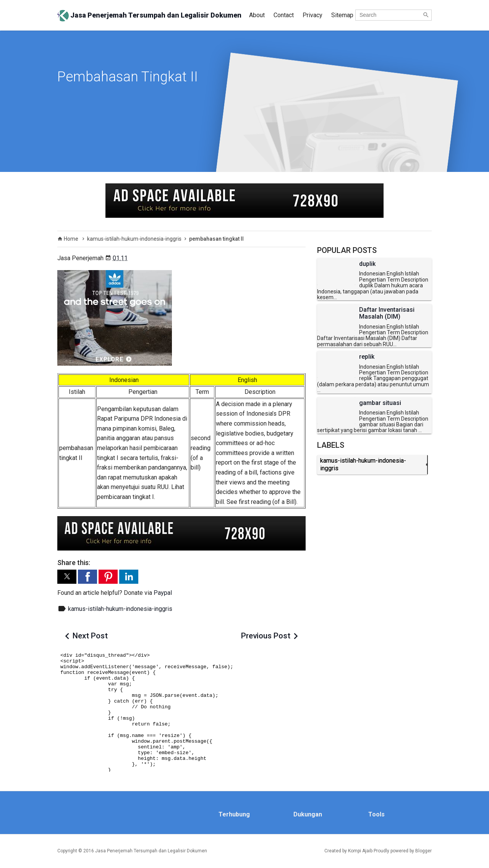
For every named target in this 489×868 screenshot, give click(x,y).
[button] (67, 577)
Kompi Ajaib (360, 851)
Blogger (423, 851)
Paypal (163, 593)
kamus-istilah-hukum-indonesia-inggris (120, 609)
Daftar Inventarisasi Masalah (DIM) (387, 313)
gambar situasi (380, 403)
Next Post (90, 636)
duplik (367, 264)
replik (367, 357)
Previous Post (266, 636)
